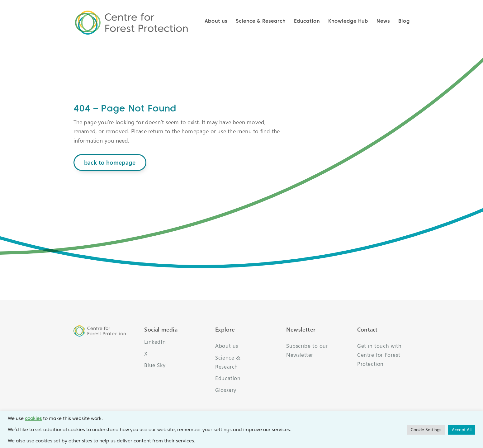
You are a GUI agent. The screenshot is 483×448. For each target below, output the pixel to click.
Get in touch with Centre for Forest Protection (379, 355)
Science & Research (261, 21)
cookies (33, 418)
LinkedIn (155, 342)
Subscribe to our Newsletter (307, 350)
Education (307, 21)
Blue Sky (155, 365)
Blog (404, 21)
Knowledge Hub (348, 21)
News (383, 21)
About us (216, 21)
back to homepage (110, 162)
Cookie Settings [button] (426, 430)
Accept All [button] (462, 430)
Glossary (226, 390)
